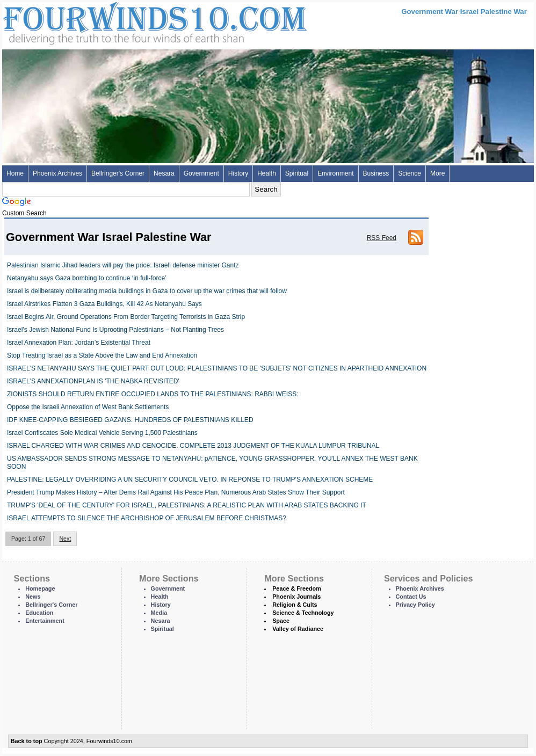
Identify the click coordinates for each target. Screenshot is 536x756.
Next (65, 539)
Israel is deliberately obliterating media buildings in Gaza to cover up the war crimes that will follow (147, 291)
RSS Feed (382, 238)
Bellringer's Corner (118, 173)
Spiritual (297, 173)
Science (410, 173)
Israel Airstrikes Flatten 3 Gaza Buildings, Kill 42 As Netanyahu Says (104, 304)
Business (376, 173)
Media (159, 613)
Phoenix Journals (296, 597)
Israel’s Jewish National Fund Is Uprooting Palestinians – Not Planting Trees (115, 330)
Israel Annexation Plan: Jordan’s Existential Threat (79, 343)
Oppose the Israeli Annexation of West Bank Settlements (88, 407)
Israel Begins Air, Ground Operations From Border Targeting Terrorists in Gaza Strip (126, 317)
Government (201, 173)
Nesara (164, 173)
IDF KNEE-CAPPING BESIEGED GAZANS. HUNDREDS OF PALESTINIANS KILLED (130, 420)
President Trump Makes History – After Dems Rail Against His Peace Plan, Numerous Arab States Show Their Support (176, 492)
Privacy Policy (415, 605)
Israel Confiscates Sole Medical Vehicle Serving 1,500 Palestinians (102, 433)
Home (15, 173)
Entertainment (45, 621)
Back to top (27, 741)
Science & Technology (303, 613)
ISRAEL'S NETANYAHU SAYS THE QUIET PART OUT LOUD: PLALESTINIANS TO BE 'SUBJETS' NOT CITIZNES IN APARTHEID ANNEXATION (217, 368)
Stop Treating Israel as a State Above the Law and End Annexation (102, 355)
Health (267, 173)
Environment (335, 173)
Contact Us (411, 597)
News (33, 597)
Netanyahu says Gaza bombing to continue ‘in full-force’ (87, 278)
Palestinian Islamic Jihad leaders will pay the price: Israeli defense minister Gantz (123, 265)
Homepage (40, 588)
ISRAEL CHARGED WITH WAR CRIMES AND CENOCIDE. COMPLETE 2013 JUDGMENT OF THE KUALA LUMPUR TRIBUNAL (193, 446)
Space (281, 621)
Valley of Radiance (298, 629)
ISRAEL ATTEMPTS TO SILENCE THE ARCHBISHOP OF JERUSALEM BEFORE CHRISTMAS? (147, 518)
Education (39, 613)
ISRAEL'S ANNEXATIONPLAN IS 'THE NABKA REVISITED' (93, 381)
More (437, 173)
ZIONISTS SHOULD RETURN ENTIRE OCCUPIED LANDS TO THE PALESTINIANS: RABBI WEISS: (153, 394)
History (238, 173)
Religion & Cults (295, 605)
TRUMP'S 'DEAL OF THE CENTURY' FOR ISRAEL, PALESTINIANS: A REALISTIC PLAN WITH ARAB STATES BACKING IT (187, 505)
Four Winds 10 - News (110, 21)
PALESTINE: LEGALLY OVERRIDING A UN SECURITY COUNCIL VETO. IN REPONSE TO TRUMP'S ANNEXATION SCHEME (190, 479)
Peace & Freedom (297, 588)
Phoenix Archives (57, 173)
